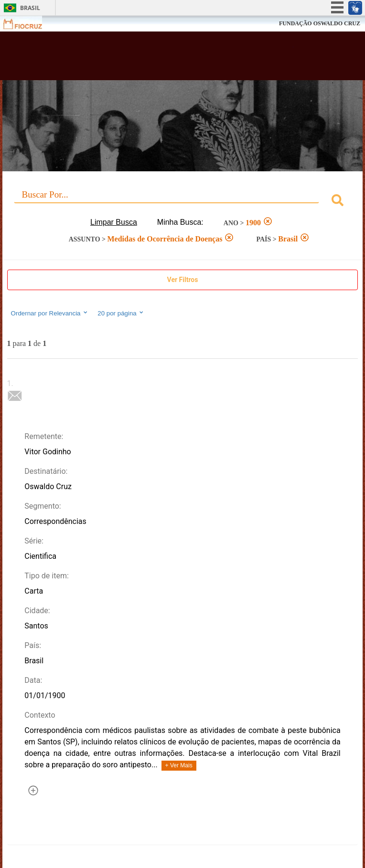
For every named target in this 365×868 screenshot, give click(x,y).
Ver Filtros (183, 280)
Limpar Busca (114, 222)
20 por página (121, 313)
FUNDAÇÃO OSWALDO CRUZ (320, 23)
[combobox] (183, 202)
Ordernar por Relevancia (50, 313)
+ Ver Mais (179, 765)
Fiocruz (28, 24)
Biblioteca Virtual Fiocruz (151, 59)
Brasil (30, 8)
